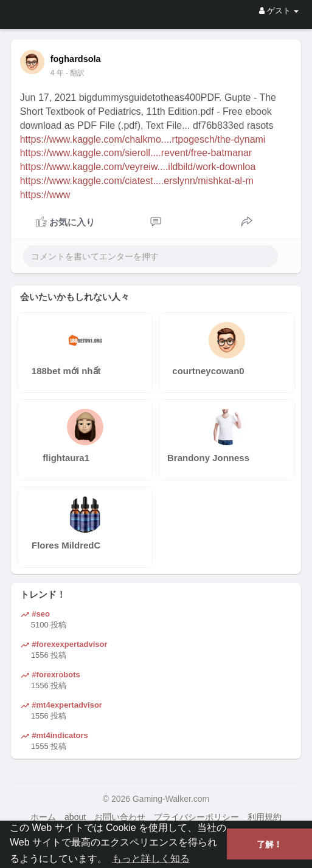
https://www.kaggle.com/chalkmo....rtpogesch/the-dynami (143, 139)
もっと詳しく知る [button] (151, 859)
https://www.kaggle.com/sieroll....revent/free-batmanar (136, 153)
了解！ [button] (269, 844)
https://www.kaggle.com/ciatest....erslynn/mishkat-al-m (137, 181)
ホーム (43, 817)
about (75, 817)
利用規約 (265, 817)
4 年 (57, 73)
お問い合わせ (120, 817)
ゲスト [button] (279, 11)
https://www (45, 195)
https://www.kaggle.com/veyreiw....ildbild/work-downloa (138, 167)
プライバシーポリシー (196, 817)
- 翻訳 (75, 73)
